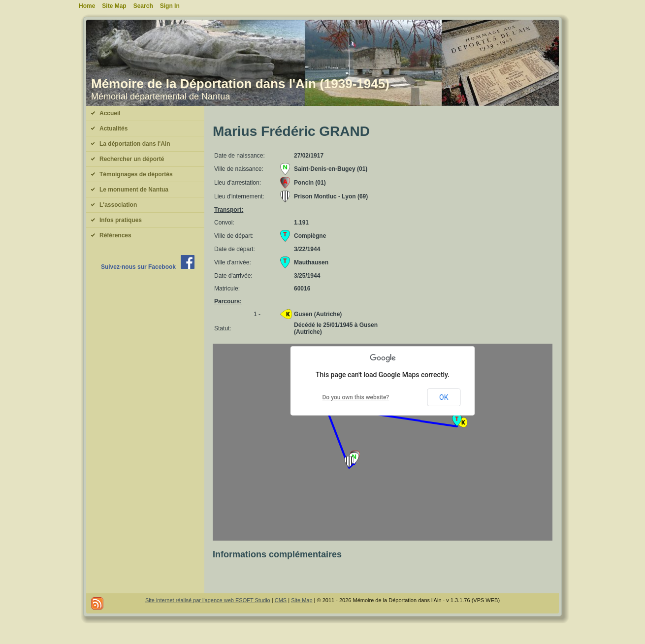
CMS (281, 600)
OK (444, 397)
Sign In (170, 6)
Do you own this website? (356, 397)
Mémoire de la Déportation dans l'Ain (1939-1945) (240, 84)
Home (87, 6)
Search (143, 6)
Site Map (302, 600)
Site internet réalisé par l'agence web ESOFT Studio (208, 600)
